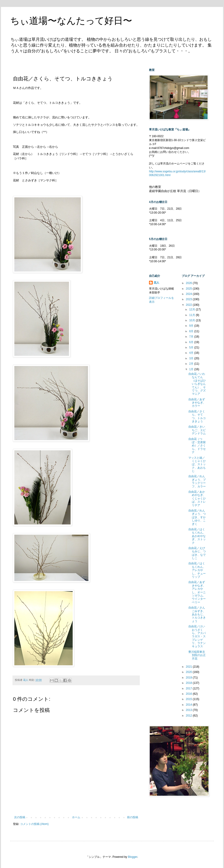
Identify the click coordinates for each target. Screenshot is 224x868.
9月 (192, 326)
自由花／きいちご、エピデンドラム (197, 430)
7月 (192, 337)
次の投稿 (20, 817)
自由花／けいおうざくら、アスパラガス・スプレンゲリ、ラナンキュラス (197, 636)
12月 (192, 309)
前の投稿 (133, 817)
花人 (156, 283)
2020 (189, 672)
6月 (192, 342)
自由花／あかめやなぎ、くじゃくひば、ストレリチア (197, 499)
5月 (192, 347)
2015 (189, 699)
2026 (189, 283)
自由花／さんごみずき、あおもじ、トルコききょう (197, 614)
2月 (192, 364)
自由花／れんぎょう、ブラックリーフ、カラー (197, 481)
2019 (189, 678)
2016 (189, 694)
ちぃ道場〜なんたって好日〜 (71, 21)
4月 (192, 353)
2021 (189, 667)
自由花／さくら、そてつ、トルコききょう (197, 416)
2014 (189, 705)
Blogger (133, 857)
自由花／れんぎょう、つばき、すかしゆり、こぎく (197, 517)
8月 (192, 331)
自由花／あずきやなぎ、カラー (197, 403)
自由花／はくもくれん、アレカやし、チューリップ (197, 570)
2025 (189, 289)
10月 (192, 320)
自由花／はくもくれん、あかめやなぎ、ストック (197, 536)
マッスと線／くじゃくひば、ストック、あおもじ (197, 464)
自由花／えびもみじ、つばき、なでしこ (197, 553)
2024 (189, 294)
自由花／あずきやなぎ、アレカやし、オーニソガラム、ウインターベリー (197, 592)
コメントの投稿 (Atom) (34, 824)
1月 (192, 369)
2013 (189, 710)
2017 (189, 688)
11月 (192, 315)
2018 (189, 683)
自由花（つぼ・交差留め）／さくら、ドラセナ (197, 446)
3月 (192, 358)
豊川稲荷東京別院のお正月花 (197, 655)
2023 (189, 299)
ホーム (76, 817)
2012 (189, 716)
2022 (189, 305)
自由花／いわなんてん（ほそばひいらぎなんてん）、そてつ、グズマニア (197, 384)
